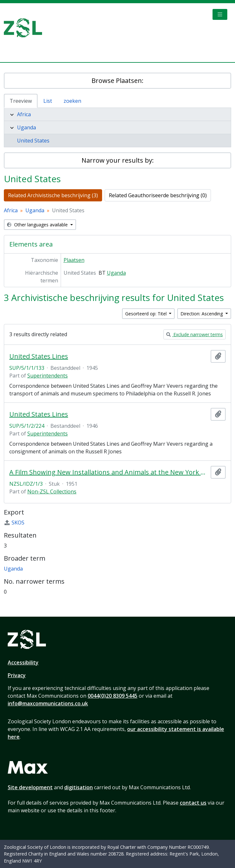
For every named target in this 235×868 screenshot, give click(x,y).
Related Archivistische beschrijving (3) (53, 195)
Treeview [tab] (21, 101)
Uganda (26, 127)
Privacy (17, 675)
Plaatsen (74, 260)
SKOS (14, 523)
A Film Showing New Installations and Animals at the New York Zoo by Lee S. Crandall (109, 472)
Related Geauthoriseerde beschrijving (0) (158, 195)
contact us (193, 803)
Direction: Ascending (202, 314)
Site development (30, 787)
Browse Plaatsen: (118, 81)
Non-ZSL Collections (52, 491)
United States (33, 141)
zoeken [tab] (72, 101)
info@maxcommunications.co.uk (48, 703)
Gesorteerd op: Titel (147, 314)
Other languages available (38, 225)
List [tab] (48, 101)
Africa (24, 114)
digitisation (78, 787)
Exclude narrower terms (195, 334)
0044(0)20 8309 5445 (113, 696)
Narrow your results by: (118, 160)
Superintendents (48, 376)
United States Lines (39, 356)
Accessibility (23, 662)
